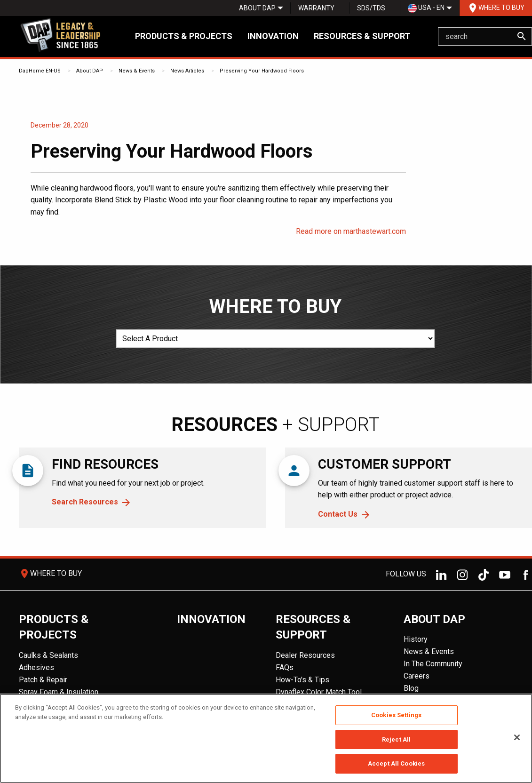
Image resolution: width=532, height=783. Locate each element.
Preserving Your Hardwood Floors (262, 71)
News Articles (187, 71)
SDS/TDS (371, 8)
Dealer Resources (305, 655)
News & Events (137, 71)
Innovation (273, 36)
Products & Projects (184, 36)
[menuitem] (257, 8)
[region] (266, 738)
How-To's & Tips (302, 680)
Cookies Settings (396, 715)
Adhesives (36, 667)
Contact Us (338, 514)
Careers (417, 676)
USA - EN (426, 8)
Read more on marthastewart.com (351, 231)
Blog (411, 688)
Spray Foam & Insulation (59, 692)
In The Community (433, 664)
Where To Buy (496, 8)
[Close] (517, 737)
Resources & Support (362, 36)
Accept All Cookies (396, 763)
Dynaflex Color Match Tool (319, 692)
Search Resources (85, 502)
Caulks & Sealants (48, 655)
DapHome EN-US (40, 71)
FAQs (285, 667)
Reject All (396, 739)
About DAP (257, 8)
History (416, 639)
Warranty (316, 8)
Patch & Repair (43, 680)
